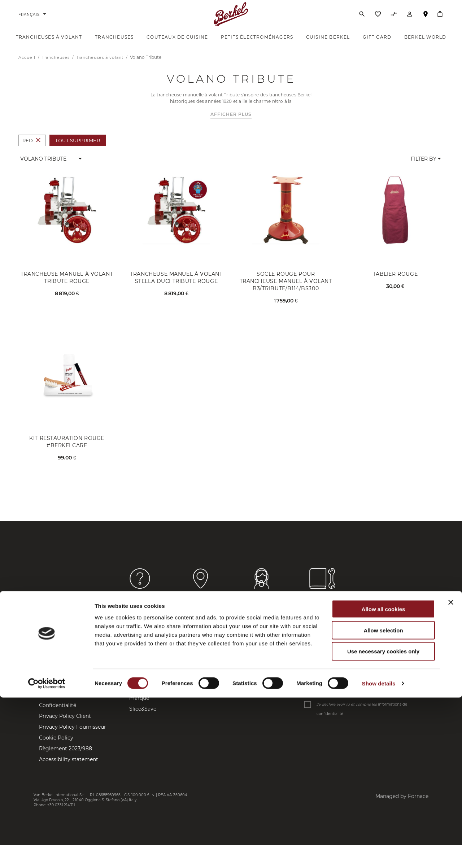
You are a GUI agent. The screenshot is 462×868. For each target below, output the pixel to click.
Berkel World (146, 669)
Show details (379, 854)
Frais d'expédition (61, 705)
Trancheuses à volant (101, 68)
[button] (51, 169)
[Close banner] (451, 773)
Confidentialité (58, 716)
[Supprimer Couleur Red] (38, 151)
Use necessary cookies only (383, 822)
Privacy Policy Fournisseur (73, 737)
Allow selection (383, 801)
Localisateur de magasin (426, 23)
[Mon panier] (440, 19)
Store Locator (56, 676)
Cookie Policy (56, 748)
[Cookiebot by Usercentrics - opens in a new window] (47, 854)
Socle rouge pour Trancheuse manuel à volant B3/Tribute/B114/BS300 (286, 292)
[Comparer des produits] (394, 21)
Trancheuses (56, 68)
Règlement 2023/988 (66, 759)
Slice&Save (143, 719)
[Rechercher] (362, 19)
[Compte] (410, 21)
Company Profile (151, 690)
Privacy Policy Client (65, 727)
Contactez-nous (59, 665)
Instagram (204, 676)
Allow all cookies (383, 779)
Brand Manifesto (150, 680)
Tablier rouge (395, 285)
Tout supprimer (78, 151)
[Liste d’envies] (378, 21)
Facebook (203, 665)
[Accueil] (231, 19)
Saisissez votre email (326, 698)
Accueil (28, 68)
